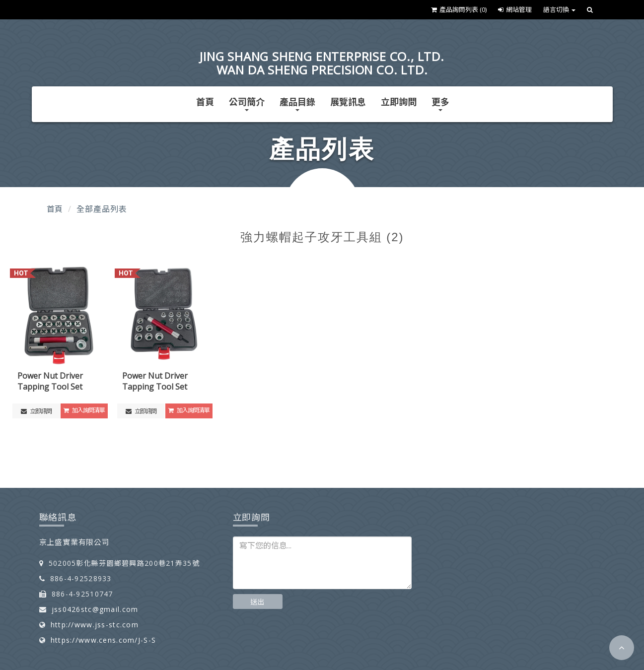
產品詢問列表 (459, 9)
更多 (440, 103)
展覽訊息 (348, 102)
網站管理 (515, 9)
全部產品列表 (102, 209)
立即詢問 (399, 102)
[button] (622, 648)
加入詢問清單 (84, 410)
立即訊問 (36, 411)
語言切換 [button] (559, 9)
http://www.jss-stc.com (95, 625)
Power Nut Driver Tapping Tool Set (50, 381)
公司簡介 (247, 103)
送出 (258, 602)
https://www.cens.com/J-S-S (103, 640)
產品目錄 (297, 103)
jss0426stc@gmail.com (95, 609)
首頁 (205, 102)
